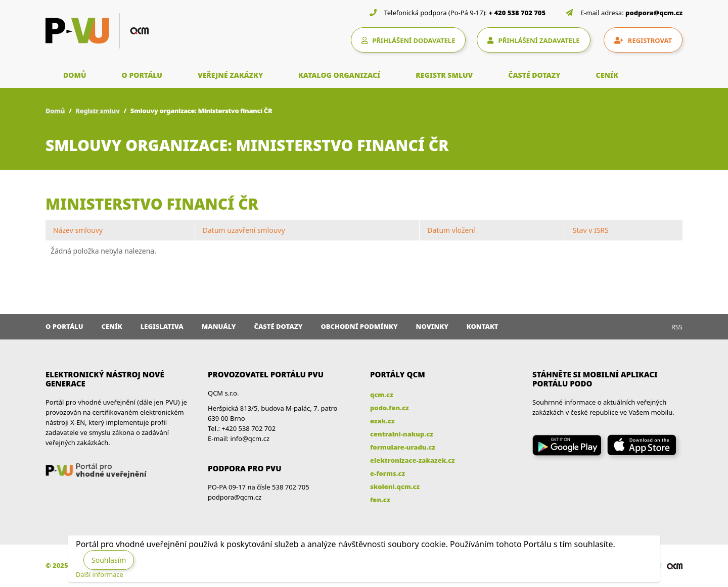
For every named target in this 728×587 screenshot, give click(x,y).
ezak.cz (382, 421)
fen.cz (380, 500)
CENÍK (607, 75)
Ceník (112, 326)
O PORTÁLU (142, 75)
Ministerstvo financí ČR (152, 204)
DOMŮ (75, 75)
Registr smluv (97, 111)
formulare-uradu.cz (403, 447)
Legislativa (162, 326)
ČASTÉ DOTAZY (534, 75)
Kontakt (483, 326)
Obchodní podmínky (359, 326)
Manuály (219, 326)
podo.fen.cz (390, 408)
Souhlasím (109, 560)
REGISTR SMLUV (444, 75)
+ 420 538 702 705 (517, 13)
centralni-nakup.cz (402, 434)
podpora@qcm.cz (654, 13)
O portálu (64, 326)
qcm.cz (382, 395)
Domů (55, 111)
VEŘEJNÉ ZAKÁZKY (230, 75)
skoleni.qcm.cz (395, 486)
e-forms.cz (388, 473)
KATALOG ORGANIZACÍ (339, 75)
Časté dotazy (278, 326)
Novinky (432, 326)
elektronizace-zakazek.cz (413, 460)
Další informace (100, 574)
